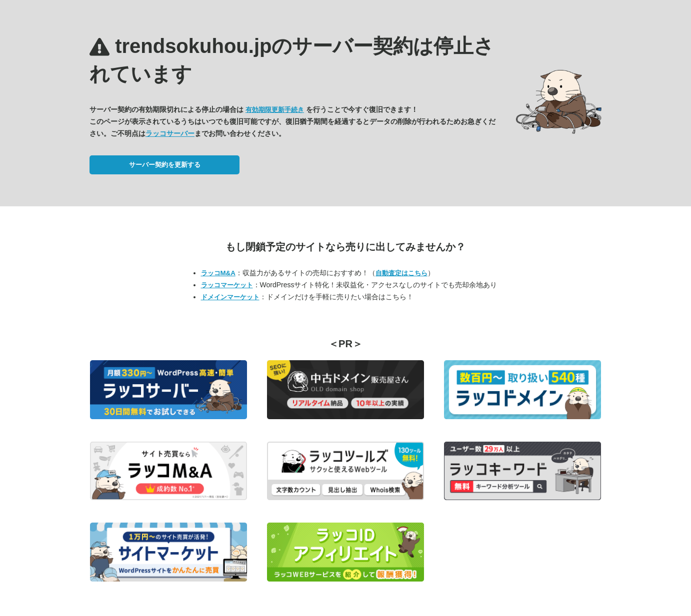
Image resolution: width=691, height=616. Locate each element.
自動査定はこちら (401, 273)
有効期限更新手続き (275, 110)
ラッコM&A (218, 273)
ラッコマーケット (227, 285)
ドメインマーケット (230, 297)
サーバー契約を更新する (165, 165)
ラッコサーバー (170, 133)
